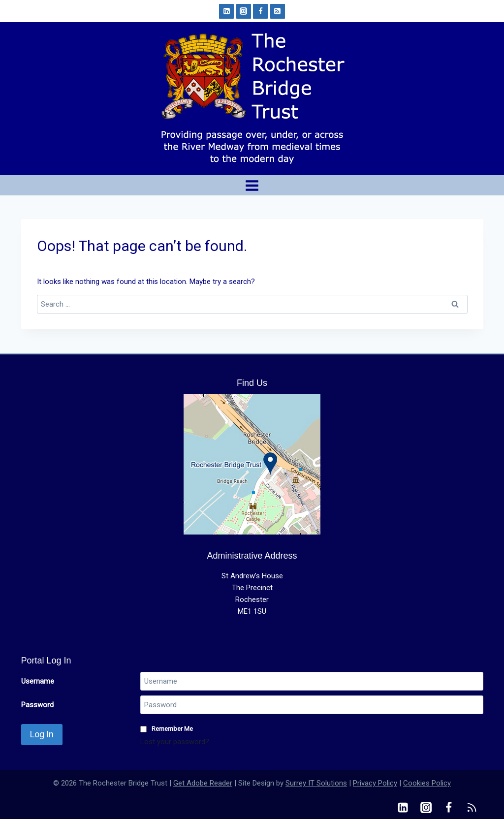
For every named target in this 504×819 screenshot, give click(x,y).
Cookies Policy (427, 783)
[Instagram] (244, 11)
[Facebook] (260, 11)
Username (38, 681)
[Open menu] (252, 185)
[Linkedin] (226, 11)
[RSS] (278, 11)
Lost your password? (175, 742)
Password (37, 705)
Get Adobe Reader (203, 783)
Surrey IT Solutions (316, 783)
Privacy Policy (375, 783)
